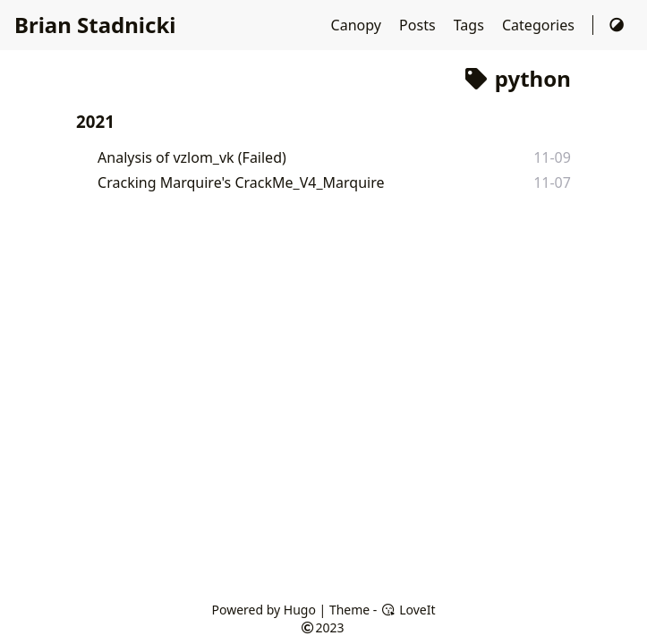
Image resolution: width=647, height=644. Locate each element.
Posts (419, 25)
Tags (471, 25)
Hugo (300, 610)
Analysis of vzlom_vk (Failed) (192, 157)
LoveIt (408, 610)
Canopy (358, 25)
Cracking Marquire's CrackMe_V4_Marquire (241, 182)
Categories (540, 25)
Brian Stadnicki (95, 25)
